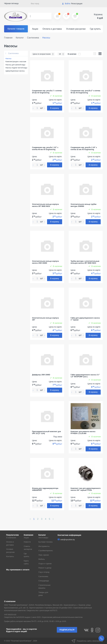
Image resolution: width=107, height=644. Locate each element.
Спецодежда (44, 581)
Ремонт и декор (45, 568)
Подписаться (67, 630)
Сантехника (12, 53)
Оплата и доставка (52, 29)
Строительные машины (44, 587)
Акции (35, 29)
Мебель (42, 559)
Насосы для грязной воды (15, 65)
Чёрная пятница (11, 3)
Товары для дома (43, 594)
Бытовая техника (45, 542)
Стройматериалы (46, 551)
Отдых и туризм (45, 564)
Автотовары (43, 538)
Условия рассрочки (76, 29)
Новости (27, 542)
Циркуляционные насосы (15, 71)
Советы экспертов (28, 548)
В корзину (55, 108)
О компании (11, 538)
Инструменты (44, 546)
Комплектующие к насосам (16, 62)
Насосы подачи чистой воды (16, 68)
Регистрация (77, 4)
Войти (66, 4)
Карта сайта (26, 562)
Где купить (95, 29)
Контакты (10, 556)
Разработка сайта (87, 641)
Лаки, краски (44, 555)
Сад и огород (44, 572)
